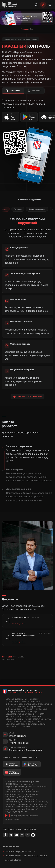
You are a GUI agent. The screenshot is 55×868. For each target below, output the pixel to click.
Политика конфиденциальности (20, 851)
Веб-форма (34, 91)
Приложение (13, 91)
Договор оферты (13, 860)
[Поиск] (36, 5)
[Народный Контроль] (11, 5)
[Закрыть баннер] (51, 15)
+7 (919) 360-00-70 (19, 743)
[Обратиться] (43, 5)
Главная (24, 29)
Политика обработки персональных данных (26, 856)
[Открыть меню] (50, 5)
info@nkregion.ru (17, 736)
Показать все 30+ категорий (28, 396)
